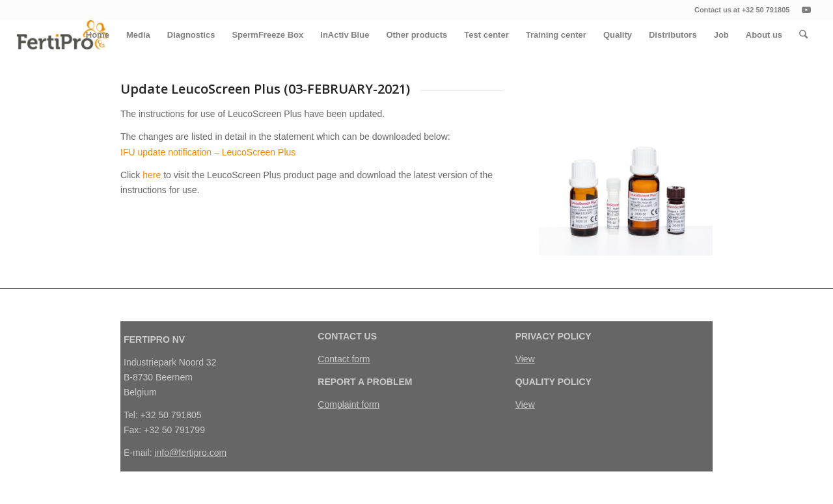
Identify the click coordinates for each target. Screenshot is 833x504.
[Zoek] (803, 35)
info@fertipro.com (190, 453)
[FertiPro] (62, 35)
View (525, 359)
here (152, 175)
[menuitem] (98, 35)
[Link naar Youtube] (806, 10)
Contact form (344, 359)
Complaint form (348, 405)
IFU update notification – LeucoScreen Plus (208, 152)
